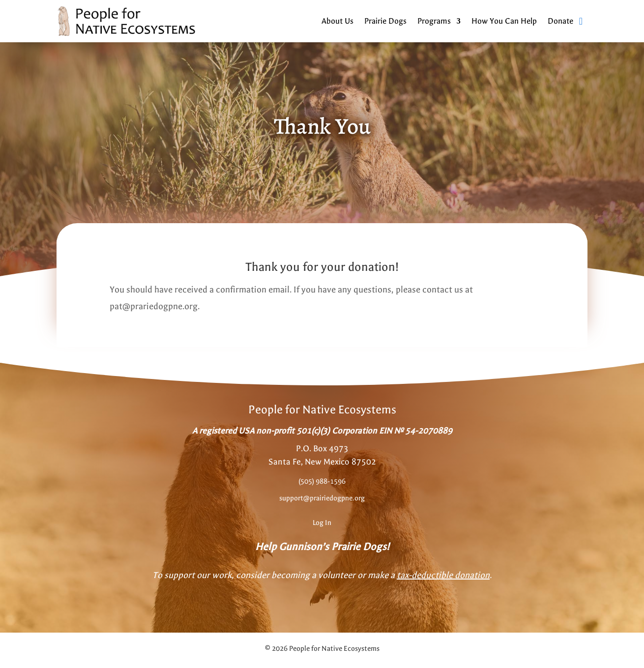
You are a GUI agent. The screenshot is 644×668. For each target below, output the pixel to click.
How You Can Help (504, 21)
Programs (434, 21)
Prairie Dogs (385, 21)
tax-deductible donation (443, 575)
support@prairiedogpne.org (322, 498)
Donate (560, 21)
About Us (337, 21)
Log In (322, 523)
